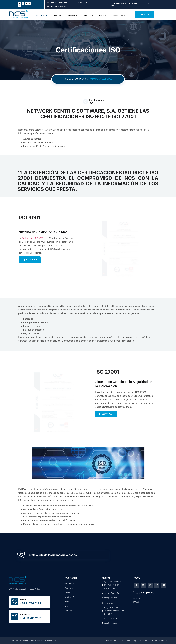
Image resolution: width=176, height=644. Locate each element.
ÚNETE (104, 15)
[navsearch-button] (149, 5)
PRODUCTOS (59, 15)
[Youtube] (164, 585)
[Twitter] (143, 585)
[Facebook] (136, 585)
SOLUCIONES (74, 15)
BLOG (125, 14)
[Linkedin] (150, 585)
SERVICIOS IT (90, 15)
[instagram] (157, 585)
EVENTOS (115, 14)
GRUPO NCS (43, 15)
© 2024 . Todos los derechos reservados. (33, 641)
